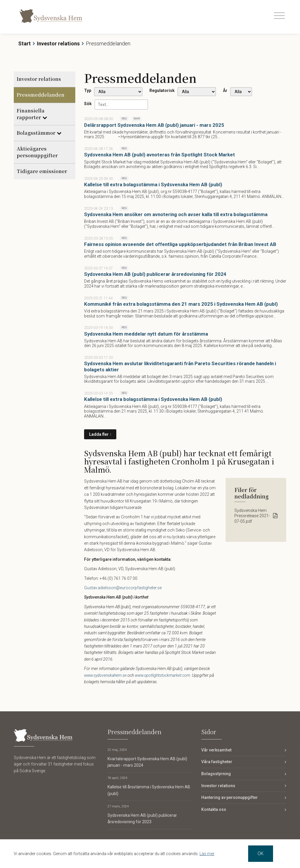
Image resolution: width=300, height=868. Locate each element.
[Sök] (121, 105)
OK (261, 854)
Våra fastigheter (217, 762)
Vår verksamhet (216, 750)
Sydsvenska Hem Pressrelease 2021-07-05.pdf (252, 516)
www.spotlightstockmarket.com (162, 675)
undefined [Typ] (118, 92)
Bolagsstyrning (216, 774)
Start (24, 43)
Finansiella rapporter (31, 114)
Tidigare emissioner (42, 171)
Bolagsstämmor (36, 133)
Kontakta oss (214, 809)
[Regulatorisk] (197, 92)
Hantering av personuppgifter (230, 797)
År (225, 90)
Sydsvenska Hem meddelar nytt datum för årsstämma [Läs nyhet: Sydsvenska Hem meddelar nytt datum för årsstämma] (146, 334)
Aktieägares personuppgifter (37, 152)
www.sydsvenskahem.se (105, 675)
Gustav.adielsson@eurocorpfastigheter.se (123, 588)
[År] (241, 92)
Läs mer (207, 854)
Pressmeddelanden (41, 95)
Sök (88, 104)
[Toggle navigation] (279, 16)
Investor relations (58, 43)
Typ (88, 90)
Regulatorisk (162, 90)
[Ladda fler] (100, 434)
